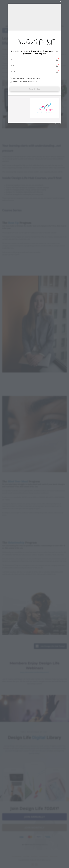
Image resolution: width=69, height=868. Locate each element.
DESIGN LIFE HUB (19, 26)
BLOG (40, 26)
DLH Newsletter (17, 856)
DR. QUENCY (31, 26)
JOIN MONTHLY (35, 828)
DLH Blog (26, 856)
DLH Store (34, 856)
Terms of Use (54, 856)
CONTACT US (59, 26)
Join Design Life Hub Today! (50, 646)
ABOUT (8, 26)
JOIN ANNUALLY (35, 817)
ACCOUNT (48, 26)
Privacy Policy (44, 856)
